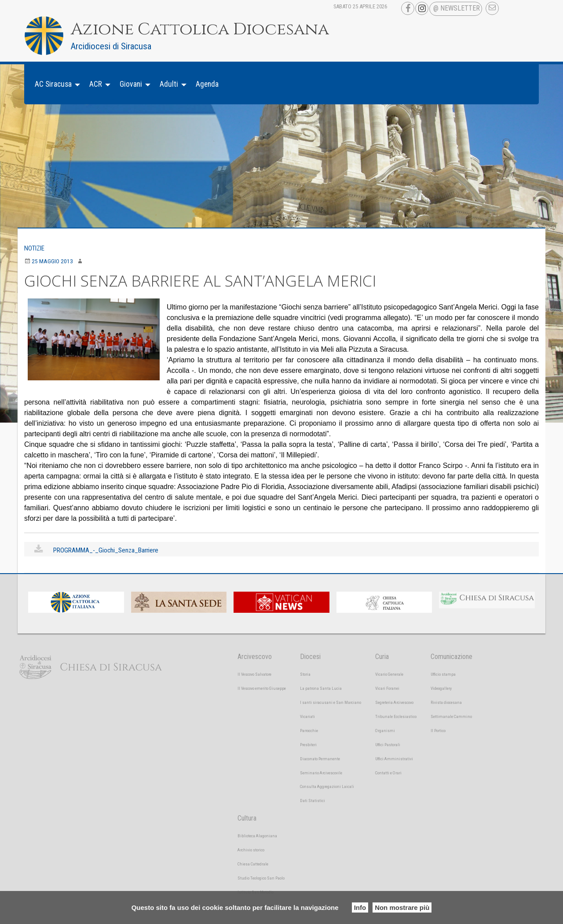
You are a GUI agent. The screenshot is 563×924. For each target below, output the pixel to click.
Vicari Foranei (387, 688)
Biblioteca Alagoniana (257, 836)
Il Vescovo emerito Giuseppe (262, 688)
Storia (305, 674)
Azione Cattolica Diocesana (217, 29)
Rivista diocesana (446, 702)
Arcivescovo (255, 657)
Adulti (169, 84)
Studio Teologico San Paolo (261, 878)
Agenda (207, 84)
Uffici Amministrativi (394, 759)
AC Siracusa (53, 84)
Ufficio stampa (443, 674)
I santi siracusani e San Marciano (331, 702)
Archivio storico (251, 850)
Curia (382, 657)
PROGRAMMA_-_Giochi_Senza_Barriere (109, 550)
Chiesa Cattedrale (253, 864)
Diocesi (310, 657)
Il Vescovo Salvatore (254, 674)
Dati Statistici (313, 801)
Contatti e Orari (388, 773)
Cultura (247, 818)
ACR (96, 84)
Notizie (36, 248)
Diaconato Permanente (320, 759)
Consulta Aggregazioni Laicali (327, 786)
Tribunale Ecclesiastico (396, 716)
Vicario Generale (389, 674)
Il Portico (438, 731)
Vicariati (307, 716)
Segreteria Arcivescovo (394, 702)
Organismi (385, 731)
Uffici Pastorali (388, 745)
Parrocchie (309, 731)
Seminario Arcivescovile (321, 773)
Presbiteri (308, 745)
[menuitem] (55, 84)
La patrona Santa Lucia (321, 688)
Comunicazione (451, 657)
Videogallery (441, 688)
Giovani (131, 84)
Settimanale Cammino (451, 716)
